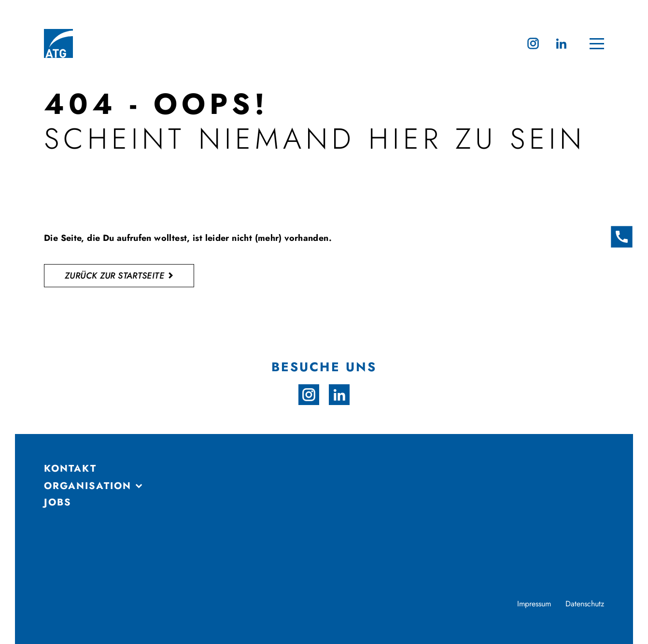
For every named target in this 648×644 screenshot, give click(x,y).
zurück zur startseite (114, 276)
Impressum (534, 604)
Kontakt (70, 469)
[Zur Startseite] (58, 43)
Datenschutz (585, 604)
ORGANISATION (88, 486)
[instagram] (533, 43)
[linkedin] (561, 43)
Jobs (58, 502)
